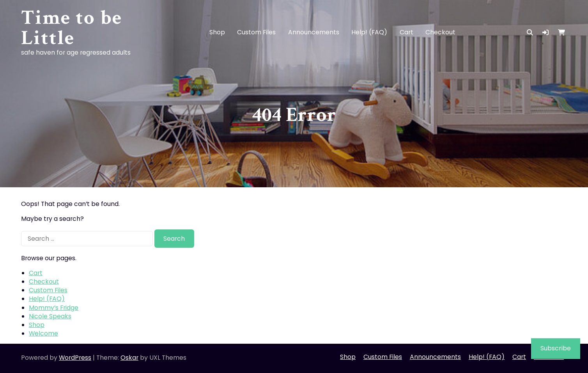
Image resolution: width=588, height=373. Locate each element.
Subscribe (556, 348)
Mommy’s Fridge (54, 308)
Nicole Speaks (50, 316)
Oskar (129, 358)
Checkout (440, 32)
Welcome (43, 333)
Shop (217, 32)
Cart (406, 32)
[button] (545, 33)
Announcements (314, 32)
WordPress (75, 358)
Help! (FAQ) (369, 32)
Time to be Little (72, 28)
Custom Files (256, 32)
